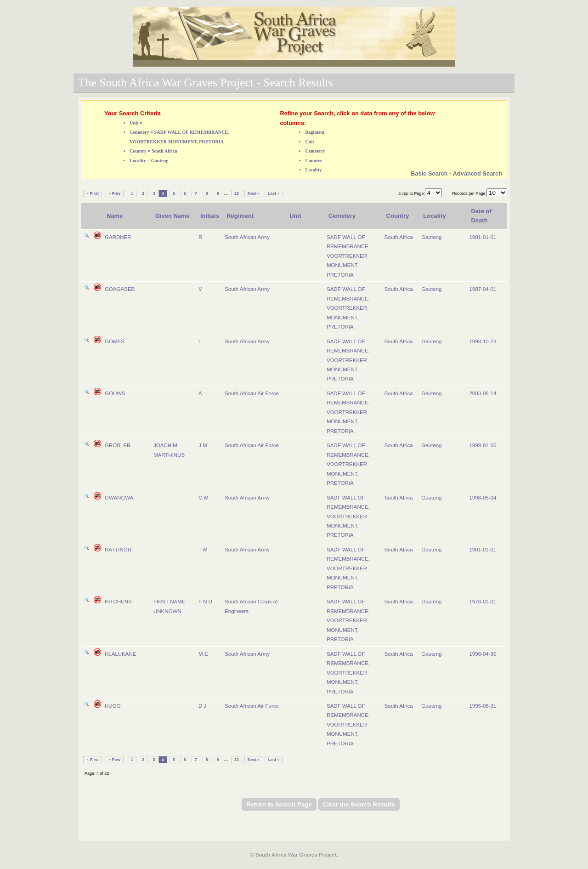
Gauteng (431, 237)
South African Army (247, 237)
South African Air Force (252, 393)
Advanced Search (478, 173)
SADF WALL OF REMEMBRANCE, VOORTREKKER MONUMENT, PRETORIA (348, 256)
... (226, 193)
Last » (274, 193)
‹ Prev (115, 193)
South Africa (399, 237)
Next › (253, 193)
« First (93, 193)
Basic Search (429, 173)
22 (237, 193)
